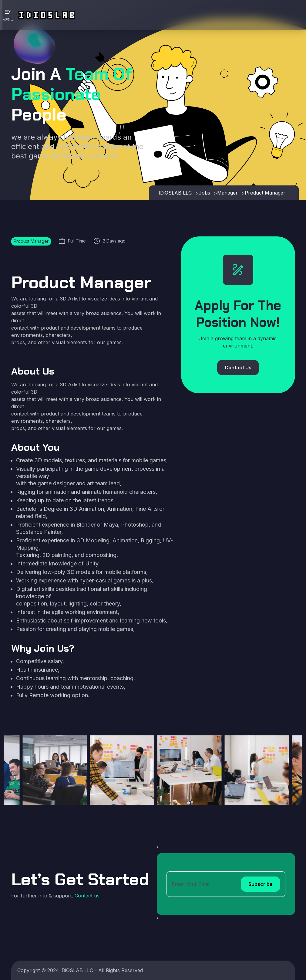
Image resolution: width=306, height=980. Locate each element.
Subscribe (261, 884)
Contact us (87, 896)
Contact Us (238, 368)
